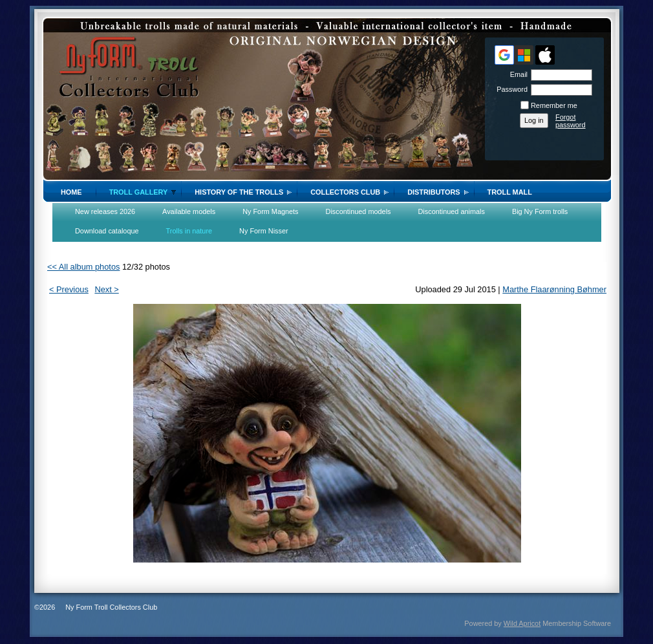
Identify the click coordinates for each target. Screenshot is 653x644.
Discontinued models (359, 211)
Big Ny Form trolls (540, 211)
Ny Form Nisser (264, 231)
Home (71, 192)
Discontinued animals (452, 211)
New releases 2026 (105, 211)
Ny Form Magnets (270, 211)
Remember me (554, 105)
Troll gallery (139, 192)
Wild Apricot (522, 623)
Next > (106, 289)
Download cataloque (107, 231)
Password (510, 89)
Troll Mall (510, 192)
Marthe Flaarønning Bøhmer (554, 289)
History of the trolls (239, 192)
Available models (189, 211)
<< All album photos (83, 267)
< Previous (69, 289)
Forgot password (571, 121)
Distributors (434, 192)
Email (517, 74)
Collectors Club (345, 192)
